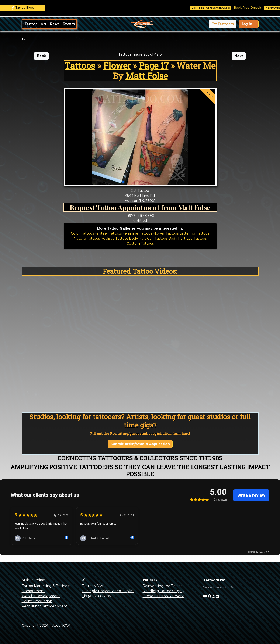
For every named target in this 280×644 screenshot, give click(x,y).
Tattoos (31, 24)
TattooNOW (93, 586)
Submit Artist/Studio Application (140, 444)
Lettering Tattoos (194, 233)
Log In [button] (247, 24)
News (54, 24)
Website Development (41, 596)
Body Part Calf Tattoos (148, 238)
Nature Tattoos (87, 238)
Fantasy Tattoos (108, 233)
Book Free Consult (251, 8)
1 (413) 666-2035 (97, 596)
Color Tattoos (82, 233)
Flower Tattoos (166, 233)
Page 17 (154, 66)
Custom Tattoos (140, 244)
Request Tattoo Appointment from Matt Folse (140, 207)
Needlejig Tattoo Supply (164, 591)
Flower (117, 66)
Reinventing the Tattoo (163, 586)
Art (43, 24)
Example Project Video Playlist (108, 591)
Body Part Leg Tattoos (187, 238)
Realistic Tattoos (114, 238)
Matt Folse (147, 76)
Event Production (37, 601)
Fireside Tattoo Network (163, 596)
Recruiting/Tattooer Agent (44, 606)
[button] (222, 24)
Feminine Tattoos (137, 233)
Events (69, 24)
